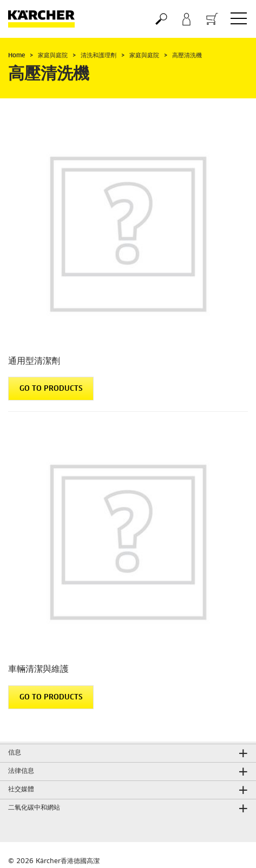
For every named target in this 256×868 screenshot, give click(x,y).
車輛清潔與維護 (38, 669)
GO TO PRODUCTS (51, 389)
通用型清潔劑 (34, 361)
